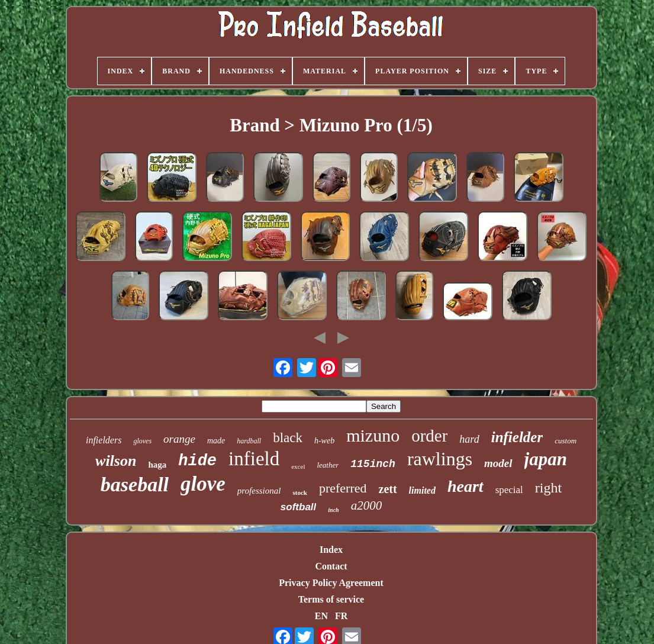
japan (546, 459)
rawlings (440, 459)
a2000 (367, 505)
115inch (373, 464)
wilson (116, 461)
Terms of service (331, 599)
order (429, 436)
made (216, 441)
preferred (343, 488)
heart (465, 486)
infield (254, 459)
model (498, 463)
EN (321, 616)
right (548, 488)
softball (298, 507)
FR (341, 616)
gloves (142, 441)
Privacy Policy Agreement (331, 583)
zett (388, 489)
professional (259, 491)
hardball (249, 441)
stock (299, 492)
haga (157, 465)
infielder (517, 437)
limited (422, 490)
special (509, 490)
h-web (324, 441)
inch (333, 510)
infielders (104, 440)
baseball (135, 484)
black (288, 438)
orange (179, 439)
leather (328, 465)
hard (469, 439)
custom (566, 441)
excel (298, 466)
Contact (331, 566)
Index (331, 550)
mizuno (373, 435)
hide (197, 461)
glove (203, 484)
